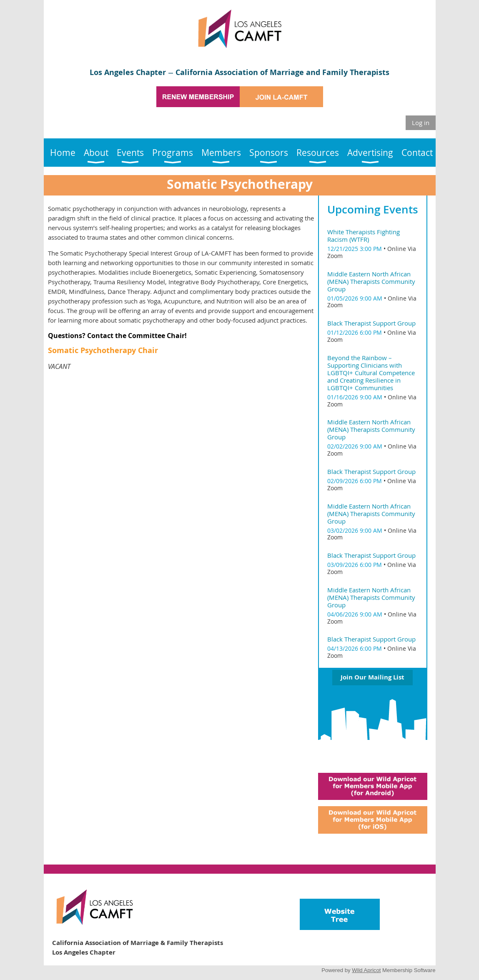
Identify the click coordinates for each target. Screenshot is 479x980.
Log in (421, 123)
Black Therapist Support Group (371, 323)
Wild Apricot (366, 970)
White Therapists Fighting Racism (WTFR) (364, 236)
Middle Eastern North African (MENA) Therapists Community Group (371, 281)
